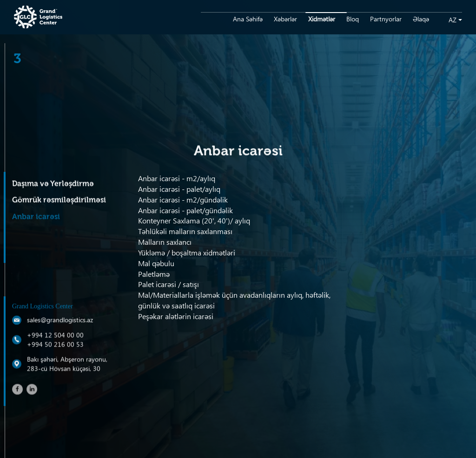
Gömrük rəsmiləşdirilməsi (59, 201)
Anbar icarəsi (36, 217)
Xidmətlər (322, 19)
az (453, 20)
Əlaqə (421, 19)
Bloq (353, 19)
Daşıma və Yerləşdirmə (53, 184)
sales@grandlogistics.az (60, 320)
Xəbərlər (285, 19)
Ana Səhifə (248, 19)
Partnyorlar (386, 19)
